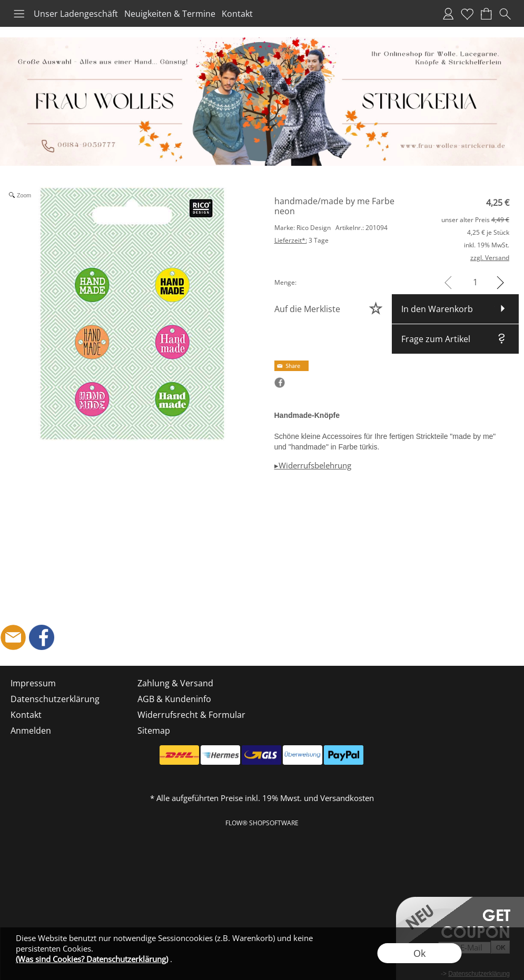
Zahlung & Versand (175, 683)
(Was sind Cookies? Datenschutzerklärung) (92, 959)
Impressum (33, 683)
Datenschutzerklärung (55, 699)
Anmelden (448, 14)
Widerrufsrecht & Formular (191, 715)
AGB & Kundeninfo (174, 699)
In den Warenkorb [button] (437, 309)
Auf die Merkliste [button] (307, 309)
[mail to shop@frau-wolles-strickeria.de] (13, 637)
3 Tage (301, 240)
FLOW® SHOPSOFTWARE (262, 823)
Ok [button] (419, 953)
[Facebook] (42, 637)
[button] (19, 14)
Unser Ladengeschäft (76, 14)
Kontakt (237, 14)
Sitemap (154, 731)
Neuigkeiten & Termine (170, 14)
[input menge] (475, 282)
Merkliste (467, 14)
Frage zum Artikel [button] (436, 339)
